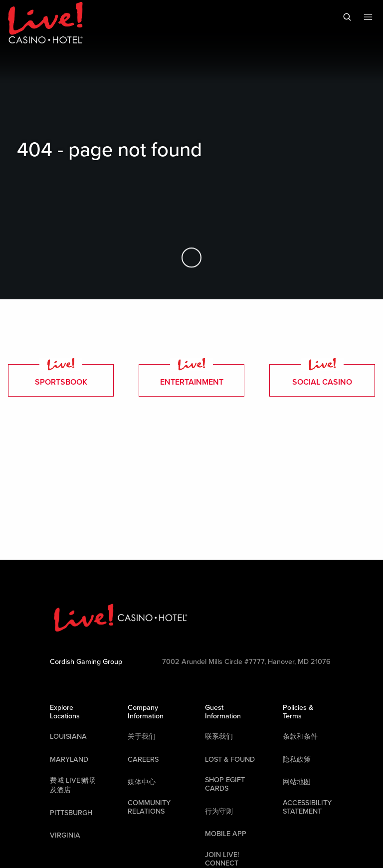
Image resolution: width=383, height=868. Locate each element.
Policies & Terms (298, 712)
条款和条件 (300, 737)
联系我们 (219, 737)
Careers (143, 759)
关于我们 (142, 737)
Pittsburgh (71, 813)
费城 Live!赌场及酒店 (73, 785)
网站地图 (297, 782)
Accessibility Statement (307, 807)
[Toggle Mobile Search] (347, 17)
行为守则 (219, 811)
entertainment (192, 376)
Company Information (146, 712)
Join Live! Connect (222, 859)
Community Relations (149, 807)
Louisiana (68, 737)
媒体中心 (142, 782)
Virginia (65, 835)
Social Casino (322, 376)
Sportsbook (61, 376)
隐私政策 (297, 759)
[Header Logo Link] (45, 24)
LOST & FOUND (230, 759)
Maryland (69, 759)
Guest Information (223, 712)
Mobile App (226, 834)
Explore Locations (65, 712)
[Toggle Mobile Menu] (368, 17)
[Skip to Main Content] (191, 258)
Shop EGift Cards (225, 784)
